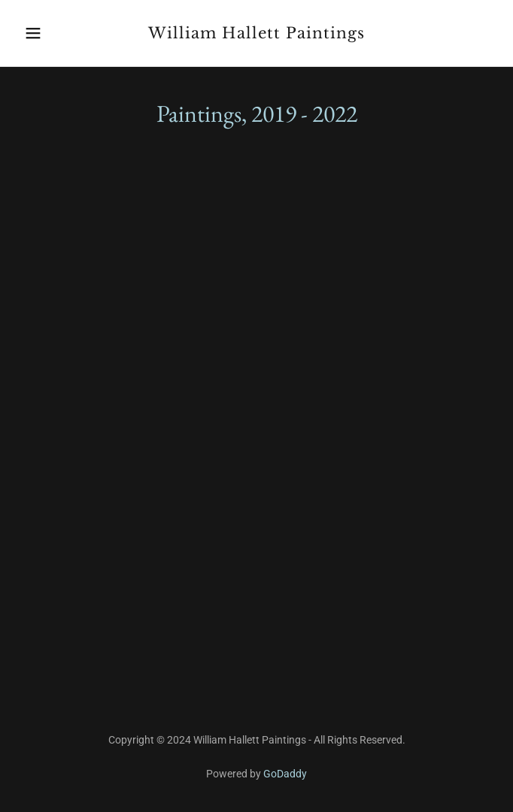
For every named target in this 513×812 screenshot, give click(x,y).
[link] (256, 34)
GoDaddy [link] (285, 774)
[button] (54, 33)
